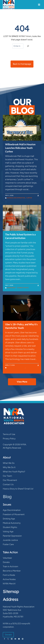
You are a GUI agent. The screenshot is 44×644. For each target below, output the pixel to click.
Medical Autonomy (12, 523)
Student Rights (23, 288)
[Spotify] (23, 639)
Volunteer (7, 558)
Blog (7, 497)
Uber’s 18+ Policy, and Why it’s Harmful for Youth (21, 326)
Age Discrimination (12, 510)
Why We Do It (9, 467)
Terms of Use (9, 434)
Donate (6, 562)
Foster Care (8, 544)
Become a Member (12, 571)
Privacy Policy (9, 439)
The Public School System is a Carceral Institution (20, 236)
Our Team (7, 476)
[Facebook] (4, 639)
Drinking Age (9, 519)
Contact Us (8, 484)
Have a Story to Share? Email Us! (18, 489)
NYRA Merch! (9, 584)
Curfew (29, 198)
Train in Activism (10, 566)
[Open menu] (39, 5)
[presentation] (22, 128)
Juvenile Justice (10, 540)
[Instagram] (12, 639)
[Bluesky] (19, 639)
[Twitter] (8, 639)
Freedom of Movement (14, 514)
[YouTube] (15, 639)
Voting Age (8, 532)
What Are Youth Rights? (14, 472)
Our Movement (10, 480)
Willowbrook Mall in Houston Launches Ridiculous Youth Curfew (20, 148)
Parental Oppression (12, 536)
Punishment (11, 288)
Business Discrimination (16, 198)
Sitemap (11, 591)
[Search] (28, 46)
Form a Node (9, 575)
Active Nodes (9, 579)
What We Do (9, 463)
